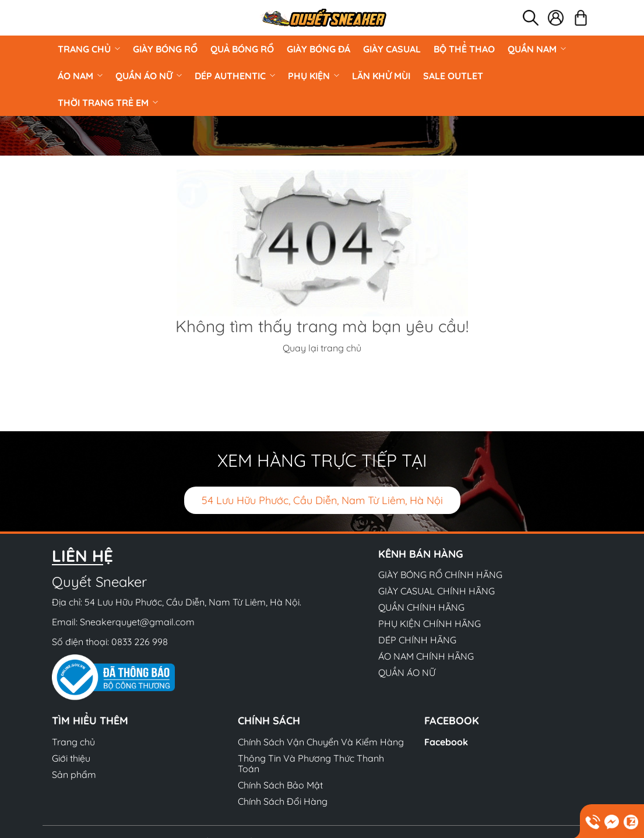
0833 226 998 (140, 642)
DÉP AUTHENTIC (235, 76)
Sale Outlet (453, 76)
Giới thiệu (71, 758)
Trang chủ (89, 49)
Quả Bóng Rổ (242, 49)
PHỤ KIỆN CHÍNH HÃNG (430, 624)
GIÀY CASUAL (392, 49)
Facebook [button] (452, 721)
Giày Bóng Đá (319, 49)
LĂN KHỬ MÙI (381, 76)
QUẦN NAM (537, 49)
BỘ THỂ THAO (464, 49)
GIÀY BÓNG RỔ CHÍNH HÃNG (440, 575)
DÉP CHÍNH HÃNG (417, 640)
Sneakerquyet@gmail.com (137, 622)
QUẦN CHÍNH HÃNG (421, 607)
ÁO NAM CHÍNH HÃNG (426, 656)
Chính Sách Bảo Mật (280, 785)
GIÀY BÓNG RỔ (165, 49)
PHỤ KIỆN (314, 76)
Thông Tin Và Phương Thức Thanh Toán (311, 763)
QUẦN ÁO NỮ (149, 76)
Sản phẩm (74, 774)
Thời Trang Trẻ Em (108, 103)
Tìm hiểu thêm (90, 721)
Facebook (446, 742)
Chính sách (269, 721)
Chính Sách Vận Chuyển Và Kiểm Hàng (321, 742)
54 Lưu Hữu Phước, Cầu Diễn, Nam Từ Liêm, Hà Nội (322, 500)
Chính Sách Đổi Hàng (283, 801)
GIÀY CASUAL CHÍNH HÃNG (437, 591)
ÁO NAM (80, 76)
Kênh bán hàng (421, 554)
